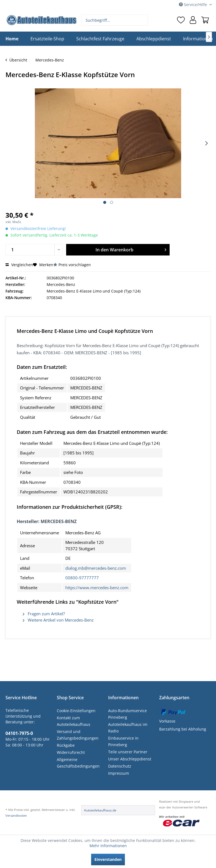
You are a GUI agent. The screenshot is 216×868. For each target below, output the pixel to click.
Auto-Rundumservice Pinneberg (127, 714)
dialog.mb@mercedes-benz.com (96, 568)
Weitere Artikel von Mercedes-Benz (58, 620)
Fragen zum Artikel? (44, 614)
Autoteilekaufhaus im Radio (128, 728)
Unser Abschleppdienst (130, 759)
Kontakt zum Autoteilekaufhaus (74, 721)
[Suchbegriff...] (115, 20)
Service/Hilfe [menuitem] (193, 5)
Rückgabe (66, 745)
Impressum (119, 773)
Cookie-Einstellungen (76, 711)
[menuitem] (115, 20)
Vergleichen (19, 265)
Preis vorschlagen (75, 265)
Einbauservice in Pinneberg (123, 741)
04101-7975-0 (19, 733)
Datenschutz (120, 766)
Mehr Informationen (108, 846)
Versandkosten (16, 815)
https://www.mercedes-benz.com (97, 588)
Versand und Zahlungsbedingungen (78, 735)
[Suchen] (143, 20)
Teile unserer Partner (128, 752)
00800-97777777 (82, 578)
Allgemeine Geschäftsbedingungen (78, 763)
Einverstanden (108, 859)
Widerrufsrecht (71, 752)
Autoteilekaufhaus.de (100, 810)
